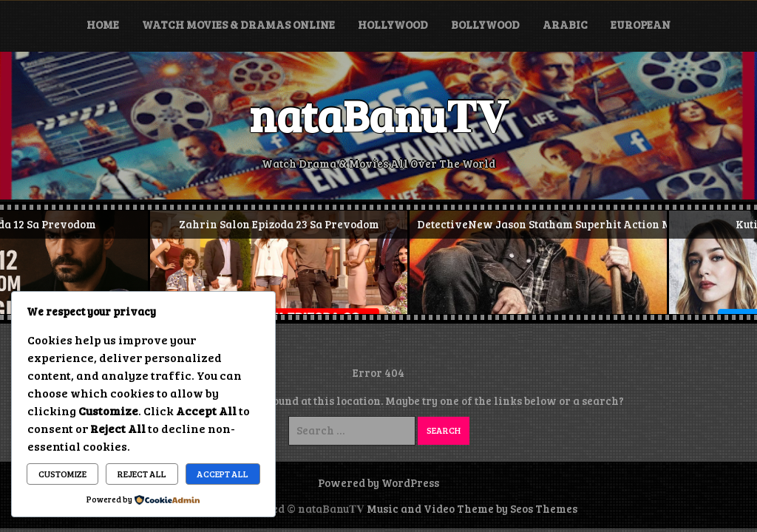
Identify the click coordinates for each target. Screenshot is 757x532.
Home (103, 24)
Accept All (223, 474)
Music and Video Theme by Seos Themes (472, 508)
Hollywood (393, 24)
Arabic (565, 24)
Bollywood (485, 24)
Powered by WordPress (378, 482)
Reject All (142, 474)
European (641, 24)
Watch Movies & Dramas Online (238, 24)
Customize (62, 474)
